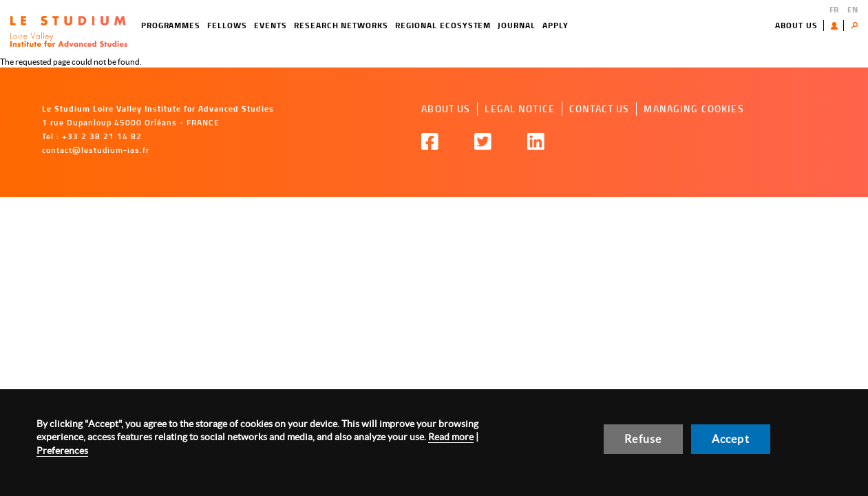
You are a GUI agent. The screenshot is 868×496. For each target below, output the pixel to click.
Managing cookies (694, 108)
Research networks (341, 25)
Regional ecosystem (443, 25)
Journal (517, 25)
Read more (451, 437)
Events (271, 25)
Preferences (62, 451)
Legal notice (520, 108)
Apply (555, 25)
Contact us (599, 108)
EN (853, 9)
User (837, 25)
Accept (731, 439)
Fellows (227, 25)
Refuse (643, 439)
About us (796, 25)
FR (834, 9)
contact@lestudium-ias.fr (96, 150)
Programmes (171, 25)
